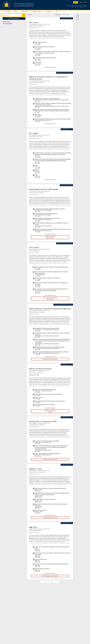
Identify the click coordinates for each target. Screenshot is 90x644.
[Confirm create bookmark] (77, 17)
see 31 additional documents (50, 515)
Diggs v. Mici (33, 527)
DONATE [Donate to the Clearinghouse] (76, 2)
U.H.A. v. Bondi (34, 247)
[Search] (12, 15)
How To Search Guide (7, 23)
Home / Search (7, 12)
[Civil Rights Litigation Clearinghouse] (14, 5)
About (16, 12)
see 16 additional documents (50, 67)
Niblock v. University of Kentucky (40, 369)
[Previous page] (41, 582)
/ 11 (51, 582)
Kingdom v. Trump (35, 469)
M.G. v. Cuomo (34, 22)
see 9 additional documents (50, 408)
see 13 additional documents (50, 295)
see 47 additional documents (50, 124)
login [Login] (86, 2)
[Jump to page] (46, 582)
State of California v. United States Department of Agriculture (50, 309)
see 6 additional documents (50, 357)
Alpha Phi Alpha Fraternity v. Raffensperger (44, 189)
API (56, 12)
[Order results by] (67, 15)
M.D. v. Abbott (34, 133)
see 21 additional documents (50, 234)
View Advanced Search (14, 18)
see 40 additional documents (50, 180)
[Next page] (58, 582)
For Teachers (48, 12)
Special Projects (25, 12)
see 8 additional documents (50, 573)
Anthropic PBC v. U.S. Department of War (43, 421)
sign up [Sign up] (82, 2)
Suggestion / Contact (37, 12)
